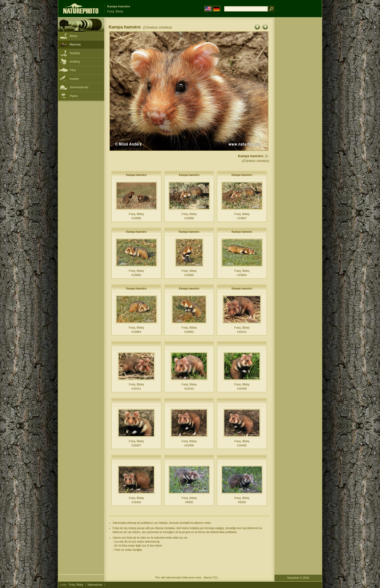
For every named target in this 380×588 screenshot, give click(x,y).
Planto (74, 96)
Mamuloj (75, 44)
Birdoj (73, 36)
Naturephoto (95, 585)
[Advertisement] (298, 102)
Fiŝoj (73, 70)
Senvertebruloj (79, 87)
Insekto (74, 79)
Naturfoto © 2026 (298, 578)
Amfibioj (75, 62)
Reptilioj (75, 53)
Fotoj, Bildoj (76, 585)
